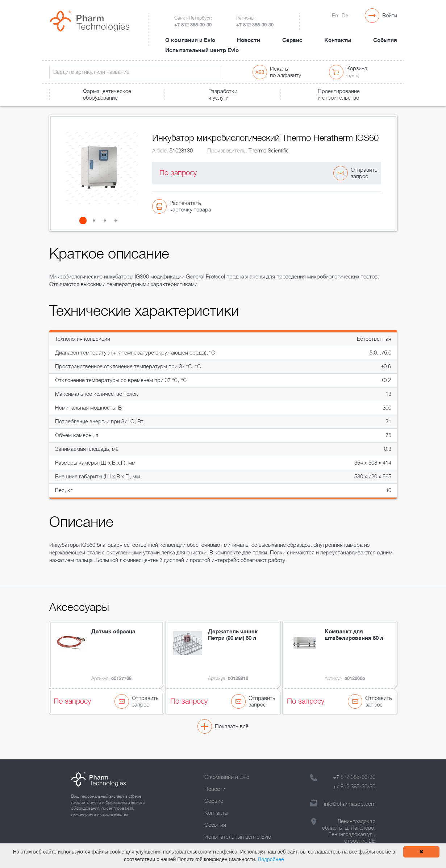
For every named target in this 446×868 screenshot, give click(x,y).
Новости (249, 34)
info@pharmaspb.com (350, 804)
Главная (58, 107)
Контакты (338, 34)
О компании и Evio (190, 34)
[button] (85, 231)
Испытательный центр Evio (202, 44)
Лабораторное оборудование (108, 107)
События (385, 34)
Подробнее (271, 859)
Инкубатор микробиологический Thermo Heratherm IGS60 (212, 107)
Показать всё (232, 737)
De (345, 16)
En (335, 16)
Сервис (292, 34)
